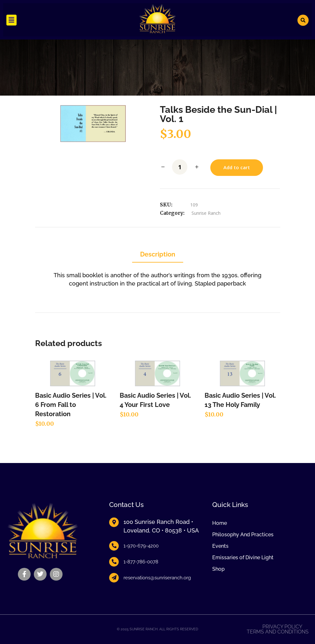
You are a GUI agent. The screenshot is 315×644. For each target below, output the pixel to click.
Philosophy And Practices (243, 535)
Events (220, 546)
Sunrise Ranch (206, 213)
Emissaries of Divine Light (243, 557)
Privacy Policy (282, 627)
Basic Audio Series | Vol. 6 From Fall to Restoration (71, 405)
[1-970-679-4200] (114, 546)
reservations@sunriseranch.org (157, 578)
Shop (218, 569)
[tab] (158, 255)
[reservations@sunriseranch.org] (114, 578)
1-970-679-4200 (141, 546)
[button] (11, 20)
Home (220, 523)
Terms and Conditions (278, 632)
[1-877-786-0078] (114, 562)
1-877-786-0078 (141, 562)
